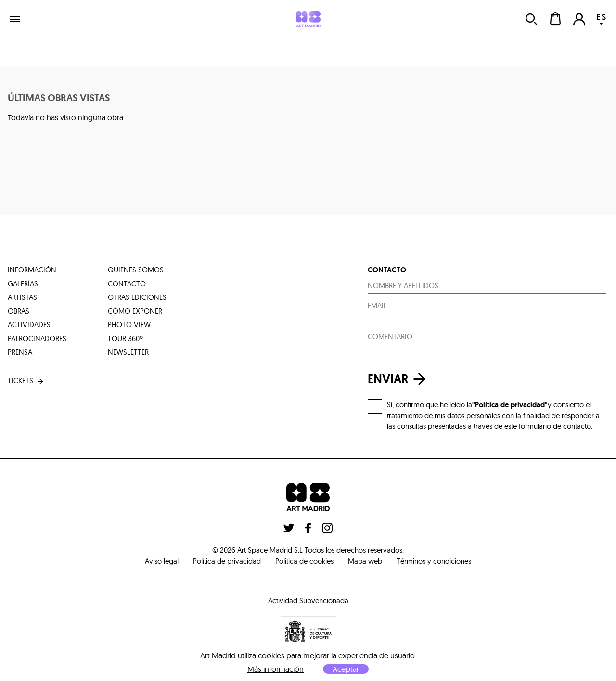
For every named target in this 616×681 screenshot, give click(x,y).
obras (19, 311)
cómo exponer (135, 311)
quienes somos (136, 270)
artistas (22, 297)
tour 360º (125, 339)
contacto (127, 284)
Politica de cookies (304, 561)
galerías (23, 284)
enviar (399, 379)
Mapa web (365, 561)
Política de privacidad (227, 561)
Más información (276, 669)
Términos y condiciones (434, 561)
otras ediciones (137, 297)
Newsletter (128, 352)
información (32, 270)
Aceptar (346, 669)
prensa (20, 352)
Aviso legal (162, 561)
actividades (29, 325)
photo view (129, 325)
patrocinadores (37, 339)
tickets (26, 381)
